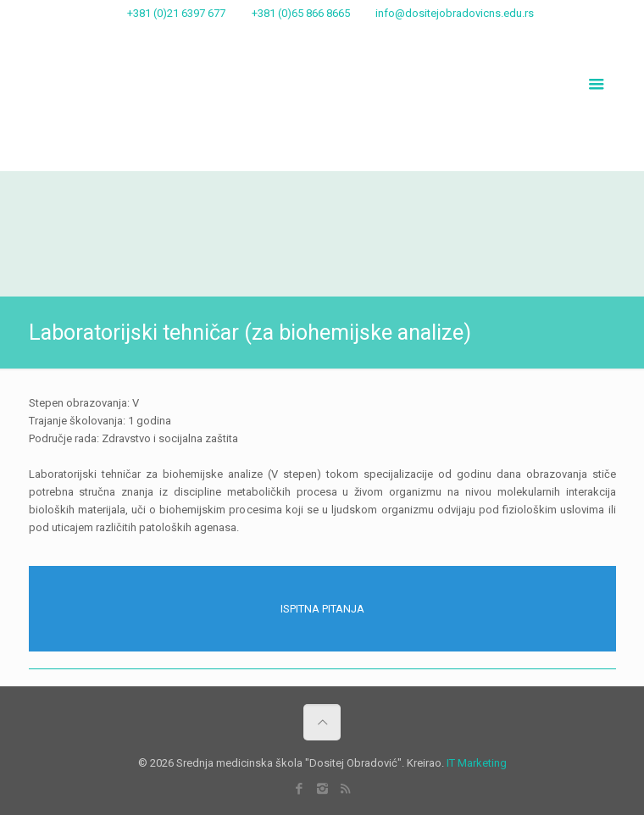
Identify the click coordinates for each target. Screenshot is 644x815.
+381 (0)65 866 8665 (301, 13)
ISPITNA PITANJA (322, 609)
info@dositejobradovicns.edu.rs (455, 13)
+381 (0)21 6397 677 (176, 13)
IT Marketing (477, 763)
